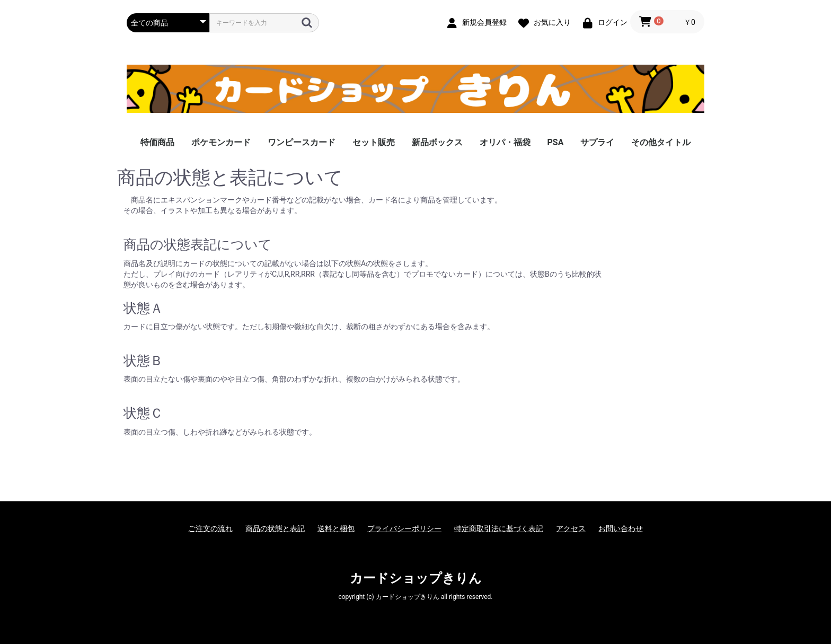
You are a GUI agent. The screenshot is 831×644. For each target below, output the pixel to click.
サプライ (597, 142)
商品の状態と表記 (275, 528)
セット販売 (374, 142)
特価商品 (157, 142)
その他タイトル (661, 142)
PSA (556, 142)
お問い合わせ (621, 528)
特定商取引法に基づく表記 (499, 528)
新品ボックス (437, 142)
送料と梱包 (336, 528)
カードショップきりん (416, 578)
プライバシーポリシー (404, 528)
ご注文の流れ (210, 528)
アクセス (571, 528)
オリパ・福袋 (505, 142)
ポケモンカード (221, 142)
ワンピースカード (302, 142)
